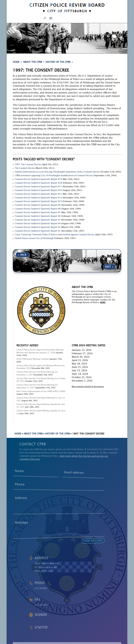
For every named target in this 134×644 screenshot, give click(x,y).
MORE (103, 303)
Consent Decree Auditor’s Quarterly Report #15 (38, 194)
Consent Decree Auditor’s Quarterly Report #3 (38, 227)
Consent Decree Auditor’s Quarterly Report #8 (38, 209)
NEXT (108, 267)
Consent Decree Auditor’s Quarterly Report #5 (38, 220)
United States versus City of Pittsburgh (34, 238)
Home (18, 434)
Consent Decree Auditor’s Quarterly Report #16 (38, 190)
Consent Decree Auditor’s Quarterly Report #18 (38, 183)
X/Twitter (63, 628)
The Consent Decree (25, 168)
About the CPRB (33, 434)
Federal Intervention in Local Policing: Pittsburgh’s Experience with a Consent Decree (57, 172)
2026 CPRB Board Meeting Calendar (33, 359)
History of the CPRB (57, 434)
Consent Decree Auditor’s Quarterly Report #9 (38, 205)
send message (71, 537)
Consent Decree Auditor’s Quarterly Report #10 (38, 201)
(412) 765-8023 (63, 588)
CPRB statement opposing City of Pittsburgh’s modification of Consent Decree (54, 176)
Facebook (63, 615)
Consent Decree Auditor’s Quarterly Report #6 (38, 216)
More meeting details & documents (88, 387)
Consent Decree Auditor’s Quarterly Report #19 (38, 179)
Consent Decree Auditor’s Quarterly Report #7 (38, 213)
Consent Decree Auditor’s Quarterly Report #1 (38, 231)
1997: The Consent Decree (28, 165)
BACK (23, 255)
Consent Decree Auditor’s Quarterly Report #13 (38, 198)
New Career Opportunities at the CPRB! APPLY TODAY (41, 391)
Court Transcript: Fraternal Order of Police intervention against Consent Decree (55, 235)
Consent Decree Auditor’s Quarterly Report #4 (38, 224)
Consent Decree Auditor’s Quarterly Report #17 (38, 187)
